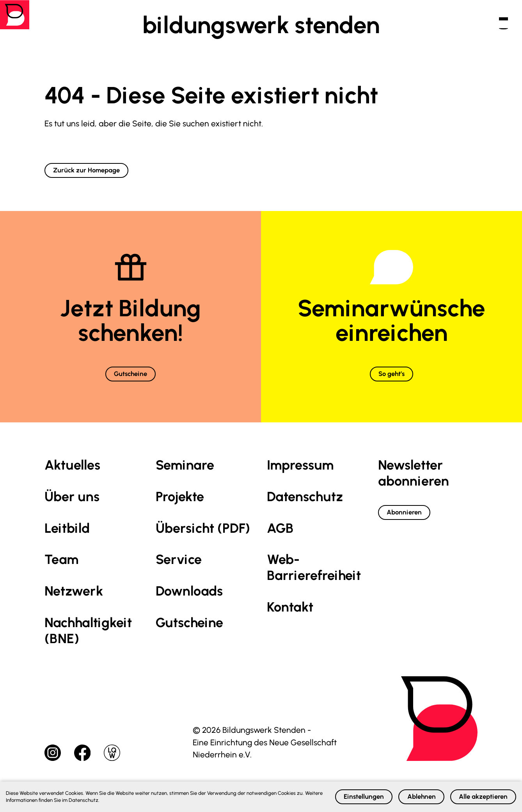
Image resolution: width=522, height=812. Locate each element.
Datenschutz (305, 505)
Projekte (180, 505)
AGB (280, 536)
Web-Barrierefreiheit (314, 576)
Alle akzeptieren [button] (472, 794)
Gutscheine (130, 380)
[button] (493, 25)
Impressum (300, 474)
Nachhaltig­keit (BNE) (88, 639)
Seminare (185, 474)
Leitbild (67, 536)
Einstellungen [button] (315, 794)
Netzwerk (74, 600)
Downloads (189, 600)
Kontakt (290, 616)
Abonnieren (413, 523)
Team (61, 568)
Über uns (72, 505)
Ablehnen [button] (391, 794)
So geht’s (392, 380)
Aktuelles (72, 474)
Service (179, 568)
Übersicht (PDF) (203, 536)
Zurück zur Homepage (100, 172)
